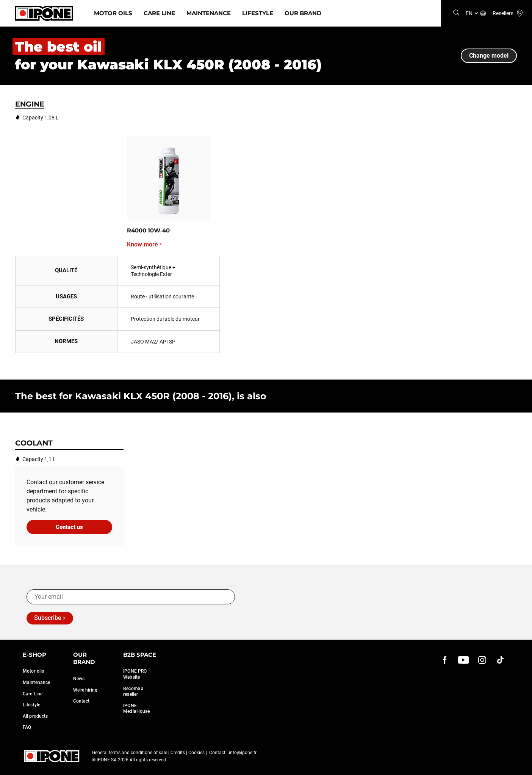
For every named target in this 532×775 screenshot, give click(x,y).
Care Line (159, 13)
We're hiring (85, 690)
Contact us (69, 527)
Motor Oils (113, 13)
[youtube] (463, 660)
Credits (178, 753)
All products (35, 716)
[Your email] (131, 597)
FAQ (27, 727)
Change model (489, 56)
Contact (81, 701)
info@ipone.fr (243, 753)
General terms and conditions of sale (130, 753)
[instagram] (482, 660)
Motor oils (33, 671)
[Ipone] (44, 13)
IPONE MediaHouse (136, 709)
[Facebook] (445, 660)
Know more (142, 245)
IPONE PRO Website (135, 674)
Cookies (196, 753)
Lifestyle (258, 13)
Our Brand (303, 13)
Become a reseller (133, 692)
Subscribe (48, 618)
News (79, 679)
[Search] (456, 13)
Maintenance (209, 13)
